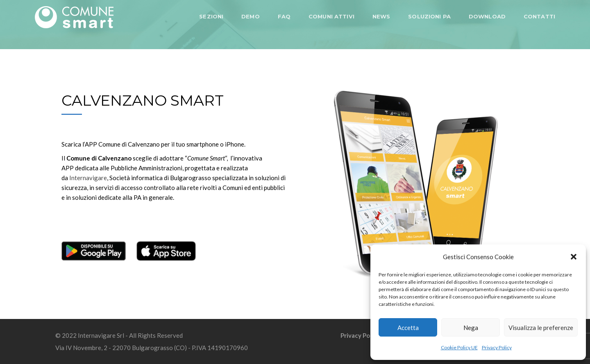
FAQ (284, 16)
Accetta (408, 328)
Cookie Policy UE (459, 347)
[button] (574, 257)
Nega (471, 328)
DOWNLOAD (487, 16)
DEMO (251, 16)
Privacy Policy (497, 347)
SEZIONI (211, 16)
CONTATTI (539, 16)
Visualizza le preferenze (541, 328)
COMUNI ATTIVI (331, 16)
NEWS (381, 16)
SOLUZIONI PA (429, 16)
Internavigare (88, 178)
